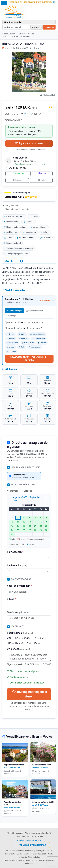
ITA (36, 638)
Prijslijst (12, 316)
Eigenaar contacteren (29, 143)
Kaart (17, 180)
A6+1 (26, 114)
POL (36, 643)
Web (41, 180)
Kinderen (17, 565)
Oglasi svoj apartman (33, 845)
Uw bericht (18, 649)
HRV (28, 643)
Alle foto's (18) (47, 95)
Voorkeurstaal (20, 633)
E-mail (11, 599)
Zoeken (49, 27)
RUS (19, 643)
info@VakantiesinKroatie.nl (29, 840)
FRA (11, 643)
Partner (22, 860)
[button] (29, 195)
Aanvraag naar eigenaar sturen (29, 694)
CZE (11, 638)
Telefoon (17, 612)
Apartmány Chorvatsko (35, 860)
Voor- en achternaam (19, 586)
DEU (28, 638)
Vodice (31, 34)
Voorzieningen (14, 311)
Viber (42, 174)
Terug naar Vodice (12, 206)
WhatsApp (18, 174)
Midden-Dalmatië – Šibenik (13, 34)
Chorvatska (18, 854)
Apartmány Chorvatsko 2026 (35, 854)
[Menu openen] (4, 3)
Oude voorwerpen (11, 860)
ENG (19, 638)
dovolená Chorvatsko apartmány (29, 851)
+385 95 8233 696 (16, 168)
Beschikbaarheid (34, 311)
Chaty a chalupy (34, 857)
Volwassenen (15, 552)
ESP (44, 638)
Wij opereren (11, 851)
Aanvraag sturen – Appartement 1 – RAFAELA (29, 359)
